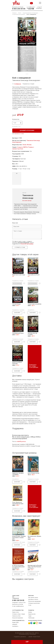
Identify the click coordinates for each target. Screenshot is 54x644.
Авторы (30, 612)
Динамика (23, 637)
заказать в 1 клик (19, 134)
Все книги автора (27, 201)
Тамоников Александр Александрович (26, 81)
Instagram (15, 624)
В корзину (17, 313)
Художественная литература (30, 13)
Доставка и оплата (33, 600)
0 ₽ (31, 3)
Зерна (16, 3)
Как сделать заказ (33, 598)
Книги (20, 13)
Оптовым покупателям (34, 603)
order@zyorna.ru (21, 442)
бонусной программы (27, 244)
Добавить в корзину (27, 131)
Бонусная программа (18, 618)
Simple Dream (36, 637)
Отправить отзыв (20, 247)
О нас (30, 605)
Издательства (32, 614)
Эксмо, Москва (27, 145)
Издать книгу (16, 612)
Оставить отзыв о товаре (19, 614)
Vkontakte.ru (15, 626)
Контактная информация (35, 601)
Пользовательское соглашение (27, 634)
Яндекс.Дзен (15, 623)
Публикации (31, 618)
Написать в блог (16, 616)
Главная (14, 13)
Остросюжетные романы (19, 14)
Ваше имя (15, 223)
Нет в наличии (17, 284)
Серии (30, 616)
